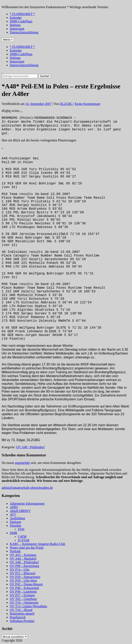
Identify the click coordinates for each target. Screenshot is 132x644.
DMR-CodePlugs (21, 21)
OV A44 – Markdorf (23, 559)
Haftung (15, 25)
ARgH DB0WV (20, 511)
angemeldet (22, 463)
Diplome (15, 522)
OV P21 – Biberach (23, 573)
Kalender (16, 18)
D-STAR (24, 540)
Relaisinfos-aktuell (22, 614)
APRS (14, 507)
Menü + (8, 40)
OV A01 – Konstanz (23, 555)
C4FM (22, 537)
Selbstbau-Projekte (22, 621)
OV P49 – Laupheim (23, 592)
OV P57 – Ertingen (22, 595)
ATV (13, 515)
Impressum (17, 29)
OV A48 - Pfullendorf (31, 447)
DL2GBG (66, 104)
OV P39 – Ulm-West (23, 581)
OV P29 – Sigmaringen (25, 577)
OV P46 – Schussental (24, 588)
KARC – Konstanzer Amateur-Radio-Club (37, 544)
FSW (21, 529)
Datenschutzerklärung (24, 32)
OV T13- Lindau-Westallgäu (28, 606)
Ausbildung (17, 518)
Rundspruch (18, 617)
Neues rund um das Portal (27, 548)
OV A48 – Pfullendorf (24, 562)
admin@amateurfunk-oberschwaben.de (27, 488)
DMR (13, 533)
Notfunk (15, 551)
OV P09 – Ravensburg (24, 566)
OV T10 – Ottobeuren (24, 603)
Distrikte (15, 526)
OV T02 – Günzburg (23, 599)
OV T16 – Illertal (21, 610)
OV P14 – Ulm (20, 570)
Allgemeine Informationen (27, 504)
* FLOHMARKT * (22, 14)
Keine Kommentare (88, 104)
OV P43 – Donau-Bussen (26, 584)
